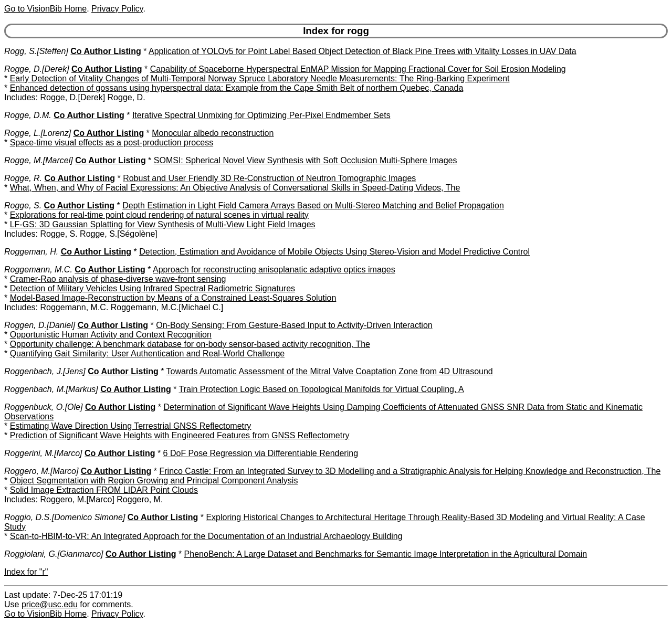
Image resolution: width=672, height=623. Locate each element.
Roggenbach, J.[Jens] (45, 371)
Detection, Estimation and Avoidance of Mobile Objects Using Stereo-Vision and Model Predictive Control (334, 252)
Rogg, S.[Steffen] (36, 51)
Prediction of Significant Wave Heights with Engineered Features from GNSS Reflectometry (180, 435)
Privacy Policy (117, 9)
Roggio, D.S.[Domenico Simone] (65, 517)
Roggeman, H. (31, 252)
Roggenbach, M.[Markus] (51, 389)
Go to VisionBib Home (45, 9)
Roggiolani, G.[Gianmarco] (54, 554)
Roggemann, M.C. (38, 270)
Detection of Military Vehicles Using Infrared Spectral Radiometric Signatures (153, 288)
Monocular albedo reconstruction (213, 133)
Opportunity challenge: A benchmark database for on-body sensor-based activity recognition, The (190, 344)
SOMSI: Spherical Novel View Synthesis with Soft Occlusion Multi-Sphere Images (306, 160)
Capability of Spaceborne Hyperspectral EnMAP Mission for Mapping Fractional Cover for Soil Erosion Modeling (358, 69)
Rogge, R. (23, 178)
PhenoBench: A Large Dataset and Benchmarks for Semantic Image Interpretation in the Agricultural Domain (386, 554)
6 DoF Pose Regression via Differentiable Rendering (261, 453)
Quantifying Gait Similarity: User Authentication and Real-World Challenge (148, 353)
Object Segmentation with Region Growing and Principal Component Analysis (154, 481)
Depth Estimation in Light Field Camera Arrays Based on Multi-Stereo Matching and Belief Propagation (313, 205)
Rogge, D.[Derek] (37, 69)
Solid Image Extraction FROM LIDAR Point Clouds (104, 490)
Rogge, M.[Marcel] (39, 160)
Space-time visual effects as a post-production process (112, 142)
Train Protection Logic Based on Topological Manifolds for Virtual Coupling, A (322, 389)
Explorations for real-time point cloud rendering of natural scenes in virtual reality (159, 215)
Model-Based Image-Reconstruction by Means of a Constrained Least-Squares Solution (173, 298)
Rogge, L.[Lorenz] (38, 133)
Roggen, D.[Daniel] (40, 325)
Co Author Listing (106, 51)
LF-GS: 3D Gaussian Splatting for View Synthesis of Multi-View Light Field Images (163, 224)
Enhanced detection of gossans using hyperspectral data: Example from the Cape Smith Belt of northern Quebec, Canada (237, 88)
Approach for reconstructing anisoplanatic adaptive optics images (274, 270)
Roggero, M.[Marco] (41, 471)
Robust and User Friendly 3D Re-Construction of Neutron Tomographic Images (269, 178)
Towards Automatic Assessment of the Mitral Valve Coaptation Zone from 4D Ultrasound (330, 371)
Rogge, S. (23, 205)
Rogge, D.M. (28, 115)
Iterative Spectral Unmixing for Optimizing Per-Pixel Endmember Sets (261, 115)
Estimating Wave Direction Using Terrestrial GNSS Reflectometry (131, 426)
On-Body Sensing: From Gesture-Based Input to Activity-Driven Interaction (294, 325)
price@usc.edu (50, 604)
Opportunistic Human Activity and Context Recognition (111, 335)
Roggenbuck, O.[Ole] (43, 407)
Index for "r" (26, 572)
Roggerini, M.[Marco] (43, 453)
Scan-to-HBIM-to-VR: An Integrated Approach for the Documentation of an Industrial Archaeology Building (206, 536)
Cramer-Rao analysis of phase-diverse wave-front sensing (118, 279)
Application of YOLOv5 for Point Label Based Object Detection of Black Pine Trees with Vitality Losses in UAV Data (363, 51)
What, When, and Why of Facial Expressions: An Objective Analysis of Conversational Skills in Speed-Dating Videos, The (235, 188)
